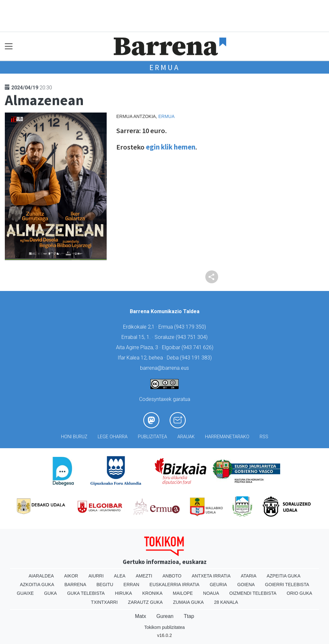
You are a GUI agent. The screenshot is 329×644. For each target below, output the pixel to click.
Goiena (246, 585)
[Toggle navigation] (9, 46)
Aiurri (96, 576)
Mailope (183, 593)
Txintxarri (104, 602)
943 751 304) (192, 337)
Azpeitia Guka (284, 576)
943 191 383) (197, 358)
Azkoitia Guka (37, 585)
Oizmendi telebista (253, 593)
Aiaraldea (41, 576)
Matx (141, 616)
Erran (131, 585)
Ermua (165, 67)
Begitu (105, 585)
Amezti (144, 576)
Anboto (172, 576)
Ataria (249, 576)
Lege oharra (113, 437)
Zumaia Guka (188, 602)
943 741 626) (198, 347)
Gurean (165, 616)
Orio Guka (299, 593)
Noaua (211, 593)
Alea (120, 576)
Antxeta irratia (211, 576)
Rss (264, 437)
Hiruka (124, 593)
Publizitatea (152, 437)
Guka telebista (86, 593)
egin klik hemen (171, 147)
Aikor (71, 576)
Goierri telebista (287, 585)
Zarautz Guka (145, 602)
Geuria (218, 585)
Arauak (186, 437)
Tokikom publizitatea (164, 627)
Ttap (189, 616)
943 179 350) (191, 327)
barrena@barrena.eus (164, 368)
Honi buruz (74, 437)
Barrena (76, 585)
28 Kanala (226, 602)
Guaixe (25, 593)
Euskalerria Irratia (174, 585)
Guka (50, 593)
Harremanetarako (227, 437)
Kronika (152, 593)
